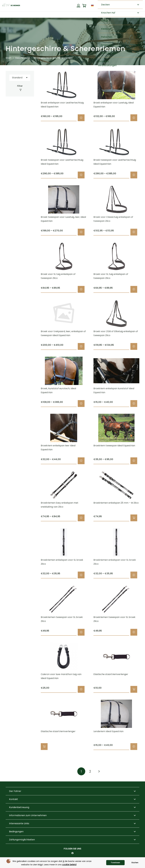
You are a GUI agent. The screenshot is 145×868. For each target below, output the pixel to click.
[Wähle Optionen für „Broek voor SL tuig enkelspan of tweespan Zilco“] (81, 289)
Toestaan (115, 863)
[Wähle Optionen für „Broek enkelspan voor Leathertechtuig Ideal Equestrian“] (81, 118)
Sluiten (135, 863)
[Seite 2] (90, 771)
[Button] (78, 6)
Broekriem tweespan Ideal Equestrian (114, 446)
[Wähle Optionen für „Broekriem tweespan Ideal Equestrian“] (134, 461)
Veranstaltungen (107, 65)
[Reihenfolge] (20, 78)
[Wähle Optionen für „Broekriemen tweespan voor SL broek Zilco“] (81, 632)
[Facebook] (72, 853)
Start (9, 58)
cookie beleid (69, 865)
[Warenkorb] (84, 6)
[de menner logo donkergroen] (11, 6)
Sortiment (103, 61)
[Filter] (20, 88)
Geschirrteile (23, 58)
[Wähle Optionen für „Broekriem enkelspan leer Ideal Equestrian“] (81, 461)
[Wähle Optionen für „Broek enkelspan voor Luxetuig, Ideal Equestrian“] (134, 118)
